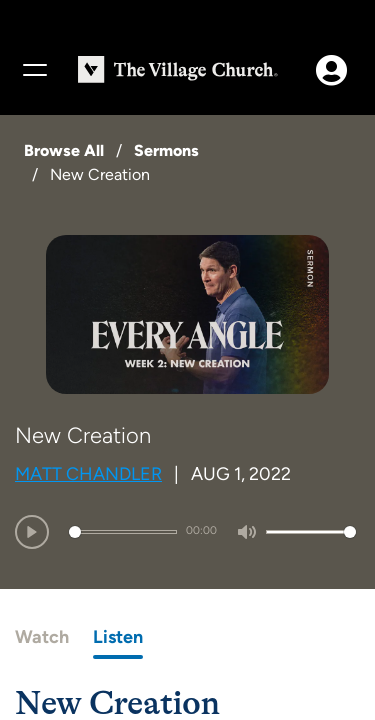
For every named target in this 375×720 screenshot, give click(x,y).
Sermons (166, 150)
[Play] (32, 532)
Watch (42, 637)
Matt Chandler (88, 474)
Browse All (64, 150)
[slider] (123, 532)
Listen (118, 637)
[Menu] (34, 70)
